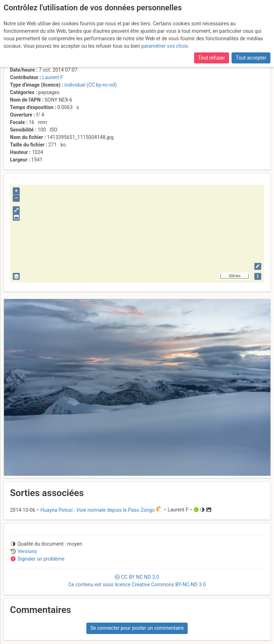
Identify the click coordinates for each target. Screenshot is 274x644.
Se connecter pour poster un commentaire (137, 628)
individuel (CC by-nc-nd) (90, 85)
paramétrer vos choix (165, 46)
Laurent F (52, 77)
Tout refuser (211, 58)
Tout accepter (251, 58)
